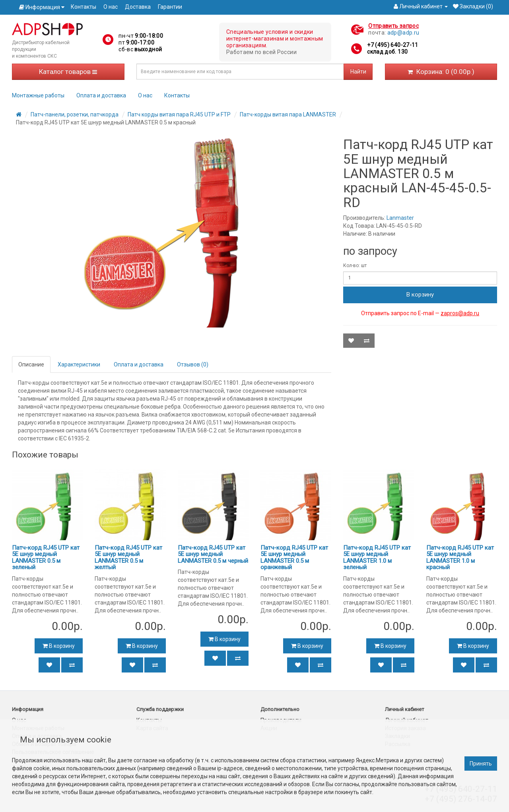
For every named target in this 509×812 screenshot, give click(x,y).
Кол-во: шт (355, 265)
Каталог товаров (68, 72)
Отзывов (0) (193, 364)
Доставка (138, 7)
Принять (481, 764)
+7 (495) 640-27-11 (392, 45)
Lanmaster (400, 218)
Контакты (84, 7)
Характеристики (79, 364)
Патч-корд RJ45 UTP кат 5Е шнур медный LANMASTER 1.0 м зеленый (377, 558)
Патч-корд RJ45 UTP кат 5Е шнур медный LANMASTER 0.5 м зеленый (46, 558)
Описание (31, 364)
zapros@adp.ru (460, 313)
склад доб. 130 (387, 52)
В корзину (420, 295)
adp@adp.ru (403, 33)
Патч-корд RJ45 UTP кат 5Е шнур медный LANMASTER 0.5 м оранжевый (294, 558)
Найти (358, 72)
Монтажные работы (38, 95)
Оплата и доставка (101, 95)
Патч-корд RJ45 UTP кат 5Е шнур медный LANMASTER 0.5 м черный (213, 554)
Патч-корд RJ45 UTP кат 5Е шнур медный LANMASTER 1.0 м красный (460, 558)
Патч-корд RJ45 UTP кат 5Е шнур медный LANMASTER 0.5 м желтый (128, 558)
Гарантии (170, 7)
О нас (111, 7)
